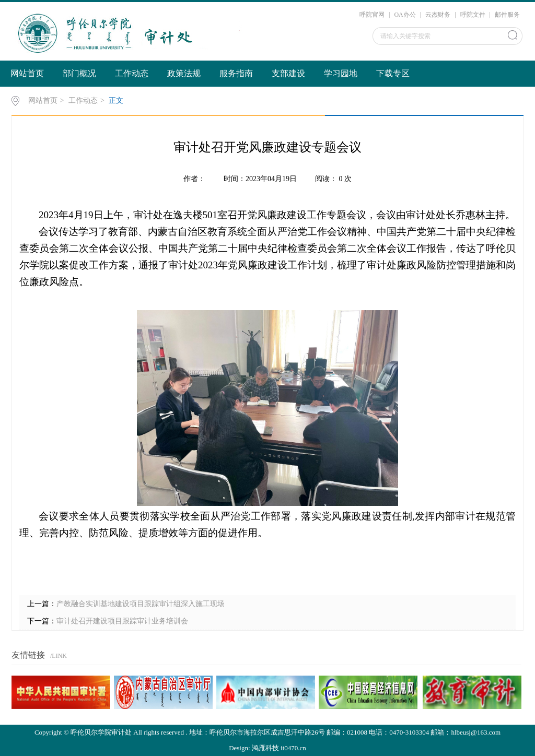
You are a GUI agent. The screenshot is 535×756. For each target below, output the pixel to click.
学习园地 (341, 73)
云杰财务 (438, 15)
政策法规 (184, 73)
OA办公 (405, 15)
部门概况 (79, 73)
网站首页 (27, 73)
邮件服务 (507, 15)
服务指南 (236, 73)
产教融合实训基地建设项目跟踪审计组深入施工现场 (141, 604)
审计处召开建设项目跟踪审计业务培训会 (122, 621)
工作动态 (132, 73)
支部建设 (288, 73)
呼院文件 (473, 15)
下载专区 (393, 73)
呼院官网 (372, 15)
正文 (116, 101)
